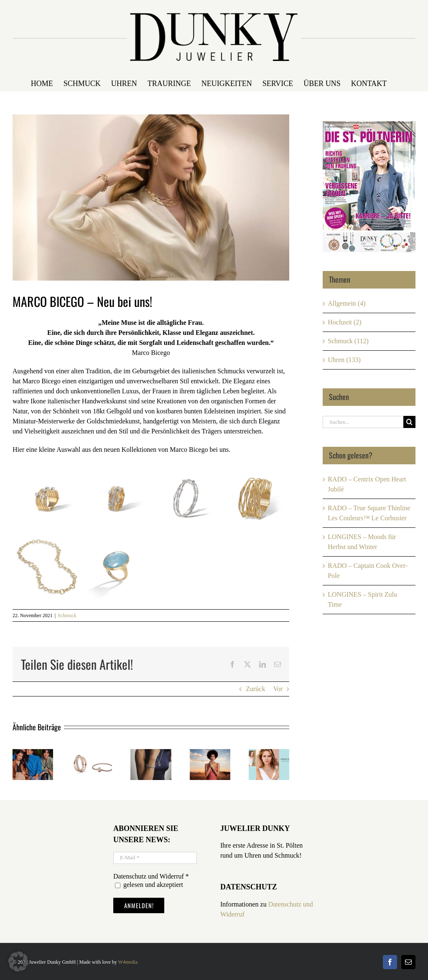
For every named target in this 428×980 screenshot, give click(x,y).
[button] (18, 962)
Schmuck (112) (348, 341)
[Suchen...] (363, 422)
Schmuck (67, 615)
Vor (278, 689)
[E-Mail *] (155, 858)
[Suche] (409, 422)
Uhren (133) (344, 360)
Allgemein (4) (346, 303)
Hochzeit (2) (344, 322)
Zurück (255, 689)
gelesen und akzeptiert (149, 885)
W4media (128, 962)
